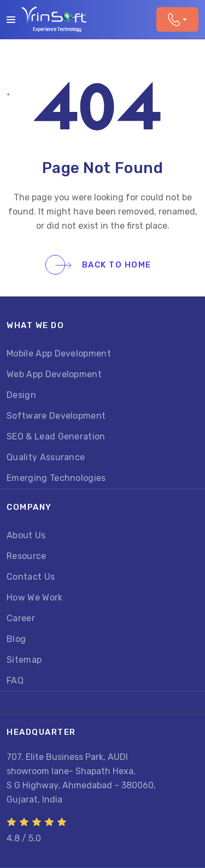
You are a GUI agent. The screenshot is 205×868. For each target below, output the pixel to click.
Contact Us (31, 577)
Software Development (56, 416)
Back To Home (103, 265)
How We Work (35, 598)
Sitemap (24, 660)
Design (21, 395)
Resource (27, 556)
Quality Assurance (46, 457)
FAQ (15, 680)
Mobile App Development (59, 353)
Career (21, 618)
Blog (16, 639)
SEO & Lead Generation (56, 436)
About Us (26, 535)
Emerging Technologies (56, 478)
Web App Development (54, 374)
